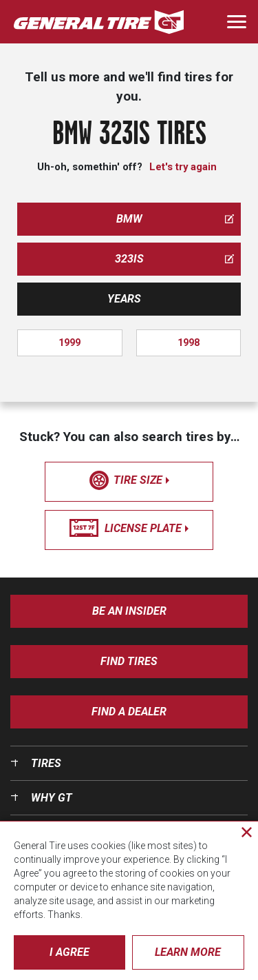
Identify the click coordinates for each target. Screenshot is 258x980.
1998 (189, 343)
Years (124, 299)
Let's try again (183, 167)
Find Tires (129, 661)
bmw (175, 219)
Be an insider (129, 611)
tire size (129, 480)
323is (175, 259)
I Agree (69, 952)
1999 (69, 343)
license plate (129, 529)
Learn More (188, 952)
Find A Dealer (129, 712)
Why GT (52, 798)
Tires (46, 763)
